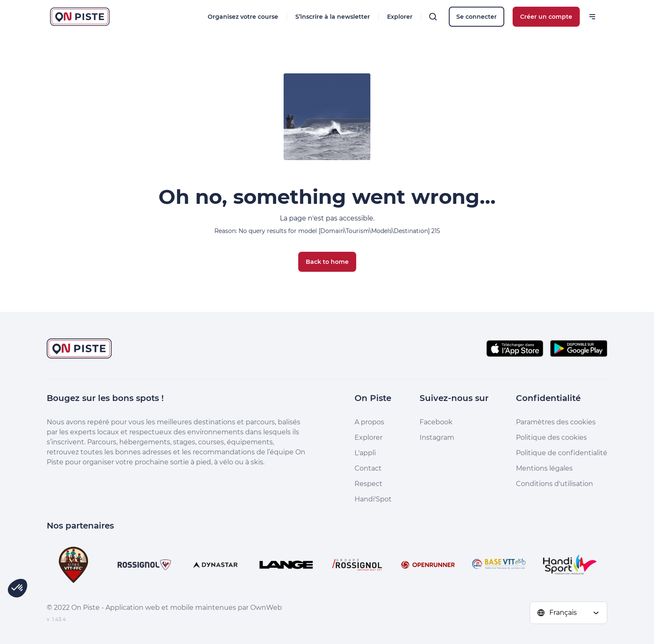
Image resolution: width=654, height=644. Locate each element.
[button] (18, 588)
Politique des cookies (551, 437)
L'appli (365, 453)
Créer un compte (546, 17)
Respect (369, 484)
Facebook (436, 422)
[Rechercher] (433, 17)
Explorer (400, 17)
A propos (369, 422)
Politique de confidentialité (562, 453)
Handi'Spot (373, 499)
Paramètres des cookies (556, 422)
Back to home (327, 262)
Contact (368, 468)
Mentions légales (544, 468)
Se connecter (477, 17)
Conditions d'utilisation (555, 484)
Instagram (437, 437)
